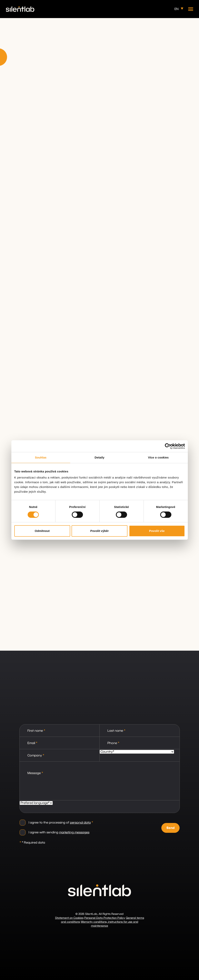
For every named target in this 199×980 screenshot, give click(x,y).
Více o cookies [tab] (158, 457)
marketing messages (74, 832)
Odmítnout (42, 531)
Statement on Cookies (69, 918)
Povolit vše (157, 531)
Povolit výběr (99, 531)
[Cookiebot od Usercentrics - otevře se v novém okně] (168, 446)
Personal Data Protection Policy (105, 918)
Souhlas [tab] (41, 457)
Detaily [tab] (100, 457)
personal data (80, 823)
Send (170, 827)
